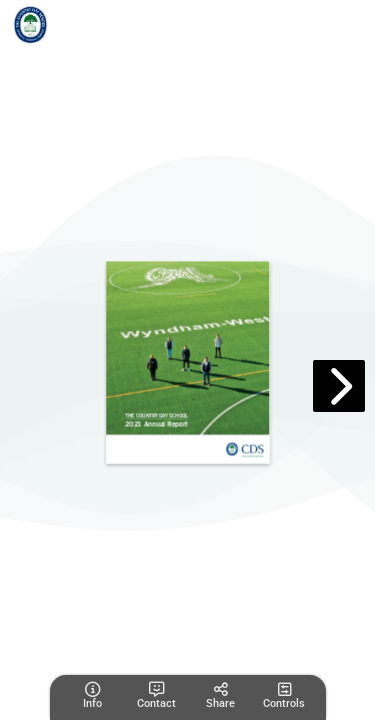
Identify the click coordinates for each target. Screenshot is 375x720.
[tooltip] (92, 696)
